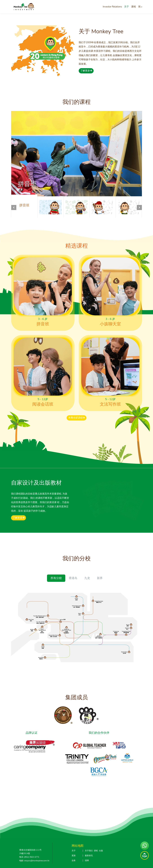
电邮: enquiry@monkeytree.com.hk (34, 861)
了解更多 (86, 71)
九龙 (87, 578)
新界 (100, 578)
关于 (127, 7)
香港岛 (73, 578)
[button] (139, 207)
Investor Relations (112, 7)
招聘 (87, 860)
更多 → (22, 190)
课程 (134, 7)
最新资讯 (89, 856)
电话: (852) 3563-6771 (29, 857)
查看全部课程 (76, 418)
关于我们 (89, 851)
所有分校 (56, 578)
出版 (101, 851)
